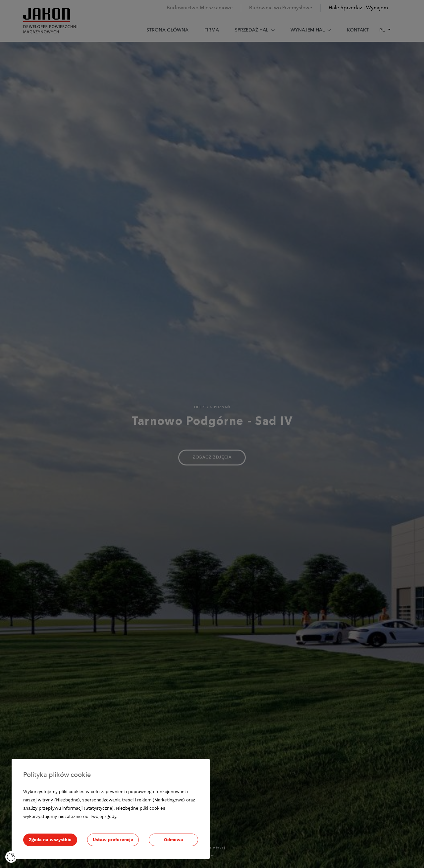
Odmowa (174, 840)
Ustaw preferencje (113, 840)
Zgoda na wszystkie (50, 840)
